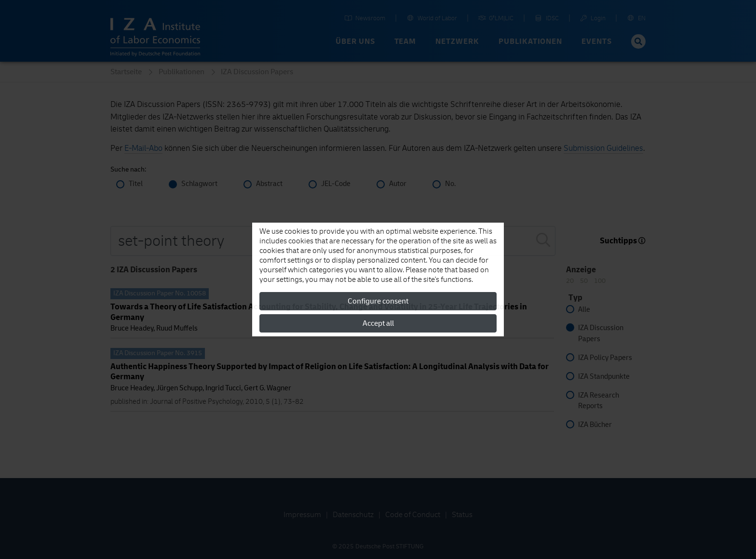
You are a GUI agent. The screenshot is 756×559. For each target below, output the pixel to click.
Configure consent (378, 301)
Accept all (378, 323)
